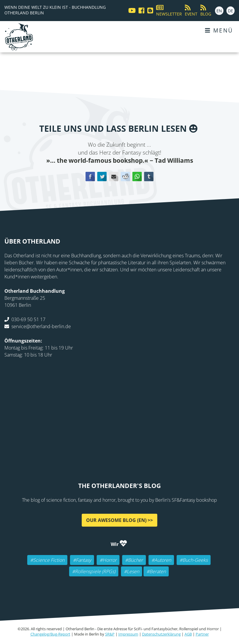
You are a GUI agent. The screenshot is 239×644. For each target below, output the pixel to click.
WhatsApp (137, 177)
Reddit (125, 177)
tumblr (149, 177)
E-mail (114, 177)
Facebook (90, 177)
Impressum (128, 634)
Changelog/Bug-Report (50, 634)
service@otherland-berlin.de (41, 326)
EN (219, 11)
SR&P (110, 634)
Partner (202, 634)
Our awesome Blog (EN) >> (119, 520)
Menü (219, 30)
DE (231, 11)
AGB (188, 634)
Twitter (102, 177)
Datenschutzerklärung (161, 634)
